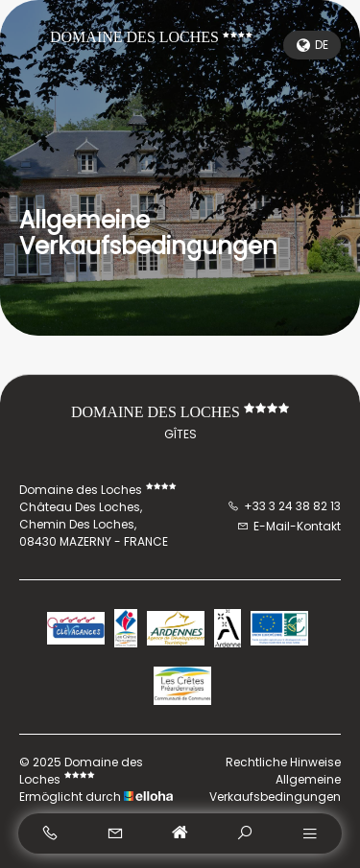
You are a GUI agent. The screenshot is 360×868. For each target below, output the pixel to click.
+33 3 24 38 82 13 (284, 506)
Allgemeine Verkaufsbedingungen (275, 788)
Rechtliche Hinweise (283, 762)
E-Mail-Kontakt (289, 526)
